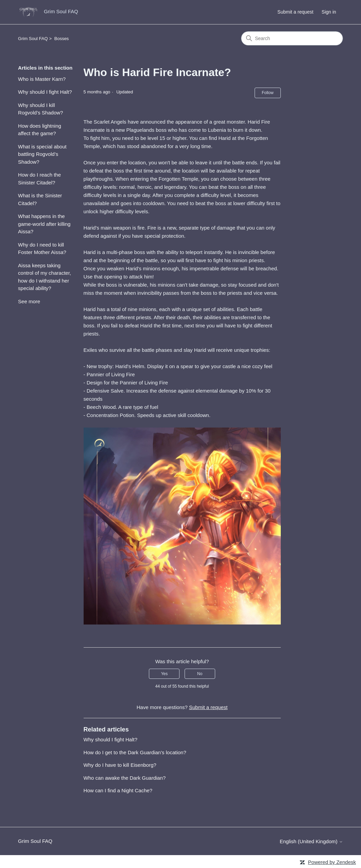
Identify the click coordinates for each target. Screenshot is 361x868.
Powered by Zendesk (332, 862)
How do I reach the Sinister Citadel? (39, 179)
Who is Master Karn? (42, 79)
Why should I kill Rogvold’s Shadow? (40, 109)
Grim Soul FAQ (33, 39)
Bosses (62, 39)
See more (29, 301)
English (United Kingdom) (311, 841)
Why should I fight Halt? (45, 92)
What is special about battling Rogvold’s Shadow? (42, 154)
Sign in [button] (329, 12)
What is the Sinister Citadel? (40, 199)
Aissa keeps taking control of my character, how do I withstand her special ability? (45, 277)
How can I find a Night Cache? (118, 790)
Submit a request (295, 12)
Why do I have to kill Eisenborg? (120, 765)
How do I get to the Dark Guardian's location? (135, 752)
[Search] (292, 38)
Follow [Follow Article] (268, 93)
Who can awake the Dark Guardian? (125, 778)
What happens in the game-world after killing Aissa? (44, 224)
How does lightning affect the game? (40, 130)
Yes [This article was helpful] (165, 674)
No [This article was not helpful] (200, 674)
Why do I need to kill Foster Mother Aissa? (42, 249)
